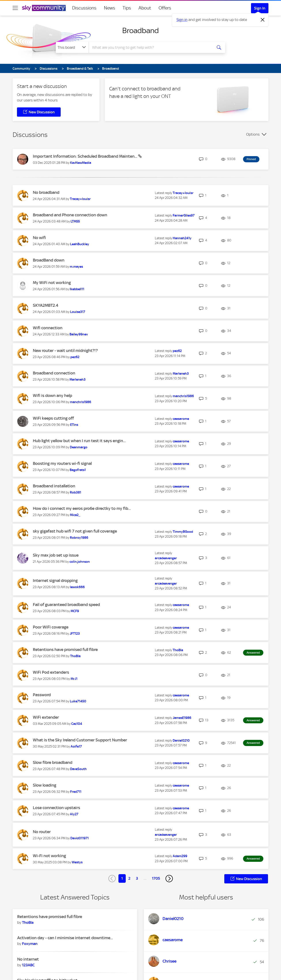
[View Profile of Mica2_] (75, 515)
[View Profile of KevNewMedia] (81, 163)
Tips (127, 8)
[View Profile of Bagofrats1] (78, 470)
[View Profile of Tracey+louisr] (80, 199)
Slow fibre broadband (53, 762)
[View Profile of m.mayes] (76, 267)
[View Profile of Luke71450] (78, 701)
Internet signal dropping (55, 581)
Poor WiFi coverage (51, 627)
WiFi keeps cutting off (53, 418)
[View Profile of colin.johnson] (80, 562)
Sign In (260, 8)
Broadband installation (54, 486)
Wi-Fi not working (49, 856)
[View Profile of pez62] (75, 357)
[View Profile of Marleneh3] (78, 380)
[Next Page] (169, 879)
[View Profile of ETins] (74, 425)
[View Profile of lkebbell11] (77, 289)
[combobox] (150, 47)
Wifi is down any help (52, 396)
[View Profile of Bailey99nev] (79, 334)
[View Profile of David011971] (80, 838)
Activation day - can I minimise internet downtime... (65, 938)
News (110, 8)
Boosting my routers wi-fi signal (62, 463)
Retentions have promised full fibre (65, 650)
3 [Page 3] (137, 878)
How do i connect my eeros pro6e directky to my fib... (82, 508)
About (145, 8)
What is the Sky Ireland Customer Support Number (80, 740)
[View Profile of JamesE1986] (182, 718)
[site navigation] (15, 8)
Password (42, 695)
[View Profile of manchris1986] (81, 402)
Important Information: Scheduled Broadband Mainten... (85, 156)
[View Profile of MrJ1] (74, 679)
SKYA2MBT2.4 (46, 305)
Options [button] (253, 134)
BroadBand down (49, 260)
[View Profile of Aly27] (74, 814)
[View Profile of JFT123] (75, 634)
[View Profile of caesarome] (181, 419)
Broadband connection (54, 373)
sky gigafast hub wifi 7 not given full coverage (75, 531)
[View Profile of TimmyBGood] (183, 532)
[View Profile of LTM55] (75, 221)
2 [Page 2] (129, 878)
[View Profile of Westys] (77, 862)
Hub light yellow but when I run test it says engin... (79, 441)
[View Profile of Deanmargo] (79, 447)
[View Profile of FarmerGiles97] (184, 215)
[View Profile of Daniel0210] (181, 741)
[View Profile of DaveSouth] (78, 769)
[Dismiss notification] (263, 20)
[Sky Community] (44, 8)
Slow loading (45, 785)
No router (42, 832)
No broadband (46, 192)
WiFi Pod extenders (51, 672)
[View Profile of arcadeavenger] (166, 558)
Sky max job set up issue (56, 555)
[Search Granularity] (72, 47)
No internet (28, 959)
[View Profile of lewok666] (77, 587)
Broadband (140, 30)
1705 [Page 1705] (156, 878)
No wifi (39, 238)
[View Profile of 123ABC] (28, 965)
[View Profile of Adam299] (180, 856)
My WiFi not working (52, 283)
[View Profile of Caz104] (77, 724)
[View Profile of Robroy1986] (79, 538)
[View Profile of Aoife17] (76, 746)
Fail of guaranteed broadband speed (66, 605)
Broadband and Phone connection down (70, 215)
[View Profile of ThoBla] (75, 656)
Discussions (84, 8)
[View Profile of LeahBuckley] (80, 244)
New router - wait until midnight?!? (65, 351)
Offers (165, 8)
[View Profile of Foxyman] (30, 944)
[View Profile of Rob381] (76, 492)
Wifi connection (48, 328)
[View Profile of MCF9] (75, 611)
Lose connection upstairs (56, 808)
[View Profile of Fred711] (76, 792)
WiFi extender (46, 717)
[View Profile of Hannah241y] (182, 238)
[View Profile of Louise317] (78, 312)
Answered (253, 653)
